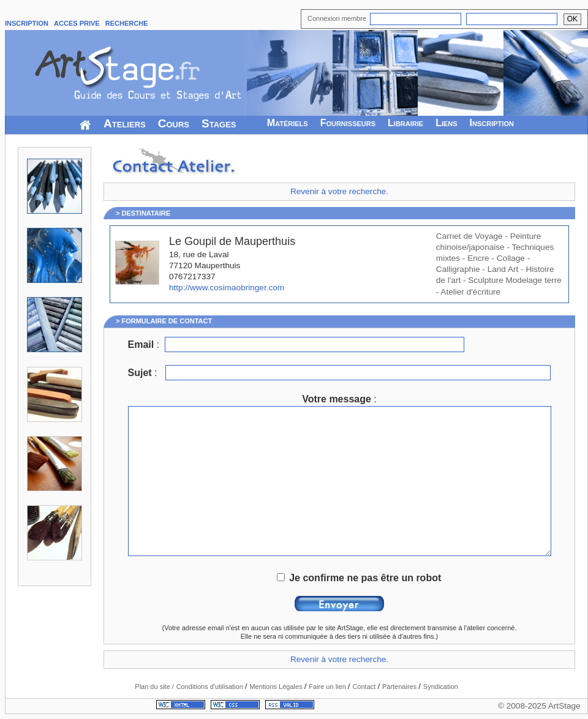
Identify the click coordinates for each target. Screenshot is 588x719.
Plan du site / (154, 687)
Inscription (492, 123)
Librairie (405, 123)
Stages (219, 123)
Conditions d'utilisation (211, 687)
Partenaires (400, 687)
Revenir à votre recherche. (339, 191)
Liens (446, 123)
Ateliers (125, 123)
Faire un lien (328, 687)
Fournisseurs (348, 123)
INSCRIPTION (27, 23)
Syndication (441, 687)
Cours (174, 123)
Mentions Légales (277, 687)
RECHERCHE (127, 23)
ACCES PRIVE (77, 23)
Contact (365, 687)
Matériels (288, 123)
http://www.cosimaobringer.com (227, 288)
